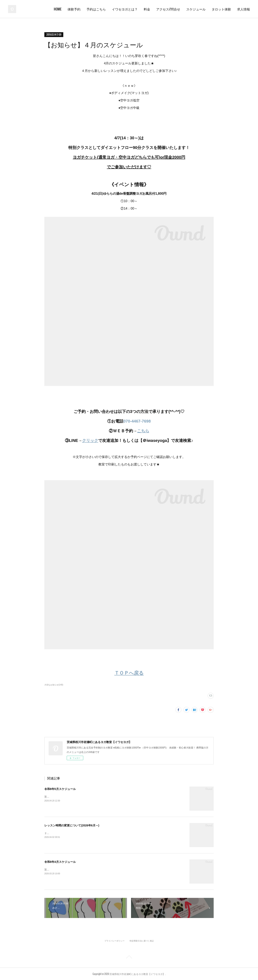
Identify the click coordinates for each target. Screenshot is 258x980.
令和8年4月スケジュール (60, 862)
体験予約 (74, 9)
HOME (58, 9)
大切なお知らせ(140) (54, 685)
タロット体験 (221, 9)
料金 (147, 9)
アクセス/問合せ (168, 9)
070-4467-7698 (137, 421)
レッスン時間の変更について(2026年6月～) (72, 825)
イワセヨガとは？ (125, 9)
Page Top (129, 958)
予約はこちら (96, 9)
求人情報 (243, 9)
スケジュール (196, 9)
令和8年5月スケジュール (60, 789)
